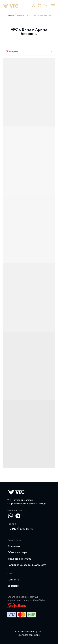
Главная (10, 15)
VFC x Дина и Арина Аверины (39, 15)
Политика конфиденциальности (27, 565)
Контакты (13, 580)
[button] (34, 6)
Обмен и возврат (18, 552)
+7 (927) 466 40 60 (21, 529)
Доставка (14, 546)
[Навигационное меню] (53, 6)
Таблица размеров (19, 559)
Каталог (20, 15)
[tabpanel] (29, 269)
